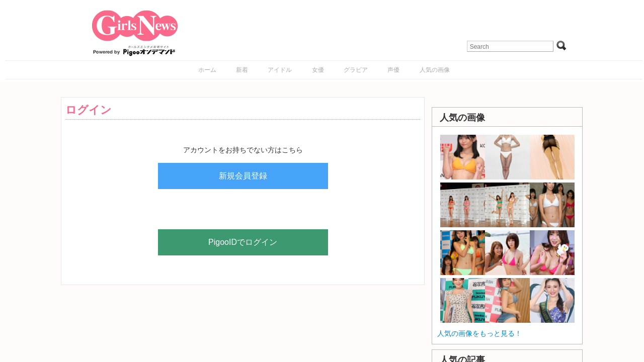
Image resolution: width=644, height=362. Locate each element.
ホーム (207, 70)
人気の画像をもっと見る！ (479, 333)
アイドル (280, 70)
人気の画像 (435, 70)
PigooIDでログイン (243, 242)
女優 (318, 70)
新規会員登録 (243, 176)
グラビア (356, 70)
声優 (393, 70)
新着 (242, 70)
